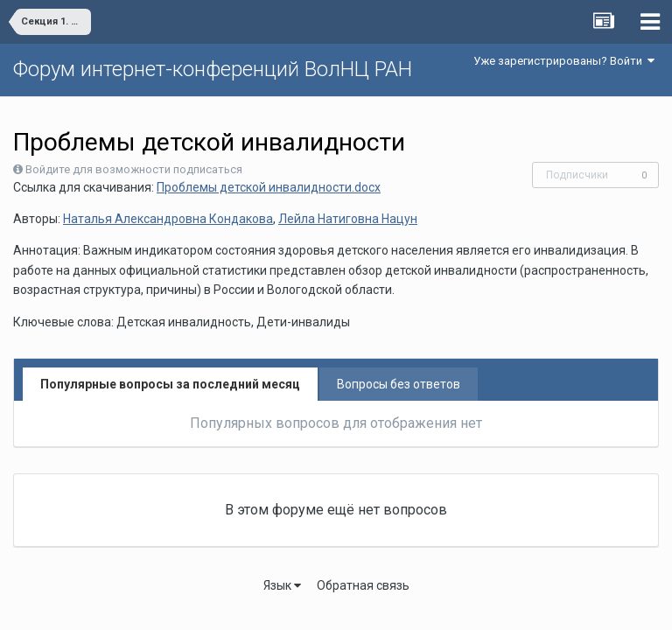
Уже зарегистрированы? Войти (564, 61)
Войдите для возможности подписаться (134, 169)
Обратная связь (363, 585)
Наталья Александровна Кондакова (168, 219)
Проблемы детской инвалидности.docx (269, 187)
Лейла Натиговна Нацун (348, 219)
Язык (282, 585)
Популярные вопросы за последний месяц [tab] (170, 384)
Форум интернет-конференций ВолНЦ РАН (213, 69)
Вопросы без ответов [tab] (399, 384)
